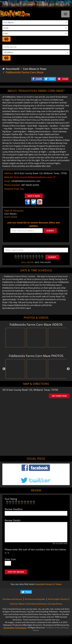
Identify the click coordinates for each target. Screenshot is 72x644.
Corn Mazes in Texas (35, 69)
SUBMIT (50, 231)
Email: (7, 181)
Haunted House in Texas (48, 584)
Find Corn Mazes (17, 604)
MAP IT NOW (34, 196)
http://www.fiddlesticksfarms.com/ (35, 177)
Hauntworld (11, 69)
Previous (4, 369)
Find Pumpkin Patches (58, 599)
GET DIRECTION (59, 396)
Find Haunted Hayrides (35, 599)
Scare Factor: (11, 217)
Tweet (28, 592)
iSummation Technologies (15, 628)
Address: (9, 173)
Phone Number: (13, 185)
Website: (9, 177)
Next (68, 369)
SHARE (39, 79)
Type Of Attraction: (14, 211)
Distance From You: (14, 189)
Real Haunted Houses (37, 604)
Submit (52, 257)
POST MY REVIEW (16, 572)
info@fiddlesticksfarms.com (26, 181)
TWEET (52, 79)
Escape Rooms (56, 604)
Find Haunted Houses (12, 599)
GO (6, 39)
